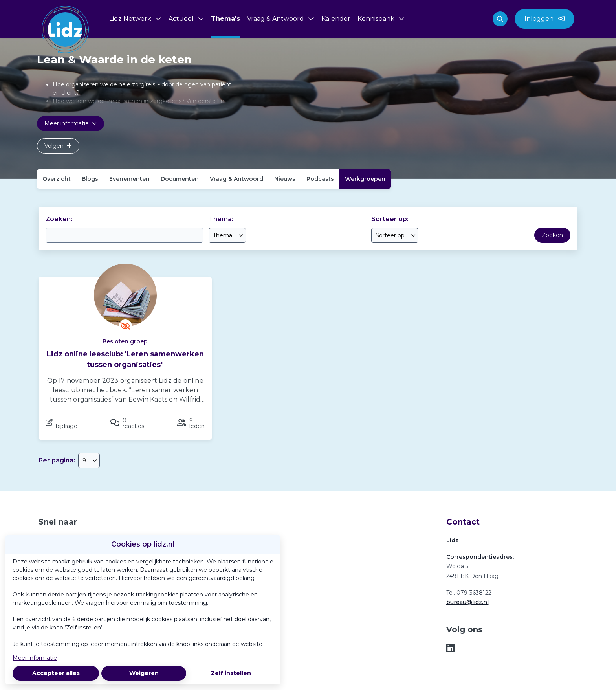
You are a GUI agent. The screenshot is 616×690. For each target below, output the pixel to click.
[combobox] (227, 235)
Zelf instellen (231, 673)
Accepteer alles (56, 673)
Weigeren (144, 673)
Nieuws (285, 179)
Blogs (90, 179)
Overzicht (57, 179)
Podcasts (320, 179)
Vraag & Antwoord (236, 179)
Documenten (180, 179)
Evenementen (129, 179)
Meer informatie (35, 658)
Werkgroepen (365, 179)
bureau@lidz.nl (467, 602)
